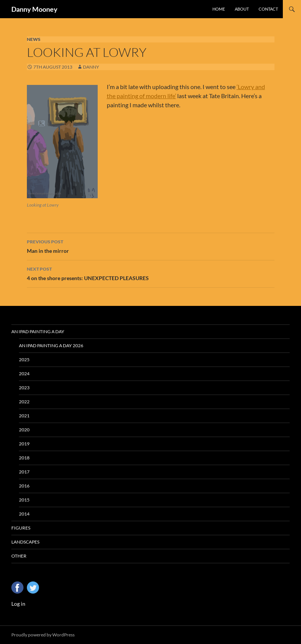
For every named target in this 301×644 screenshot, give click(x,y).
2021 (24, 416)
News (34, 39)
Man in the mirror (151, 246)
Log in (18, 604)
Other (19, 556)
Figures (21, 528)
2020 (24, 430)
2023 (24, 388)
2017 (24, 472)
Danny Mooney (34, 9)
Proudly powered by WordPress (43, 635)
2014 (24, 514)
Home (219, 9)
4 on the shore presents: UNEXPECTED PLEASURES (151, 273)
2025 (24, 360)
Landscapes (25, 542)
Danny (91, 67)
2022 (24, 402)
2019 (24, 444)
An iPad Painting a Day (38, 331)
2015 (24, 500)
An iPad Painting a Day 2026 (51, 346)
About (242, 9)
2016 (24, 486)
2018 (24, 458)
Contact (268, 9)
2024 (24, 374)
